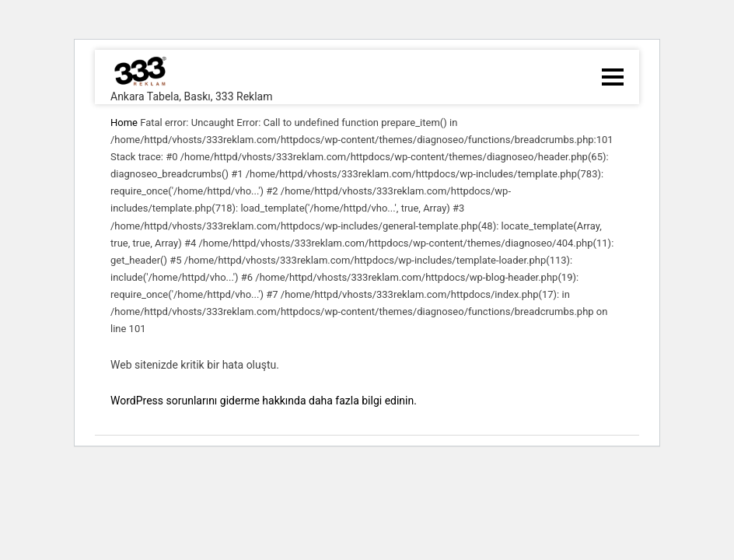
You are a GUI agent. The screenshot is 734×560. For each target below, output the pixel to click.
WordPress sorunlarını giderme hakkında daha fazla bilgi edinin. (264, 401)
